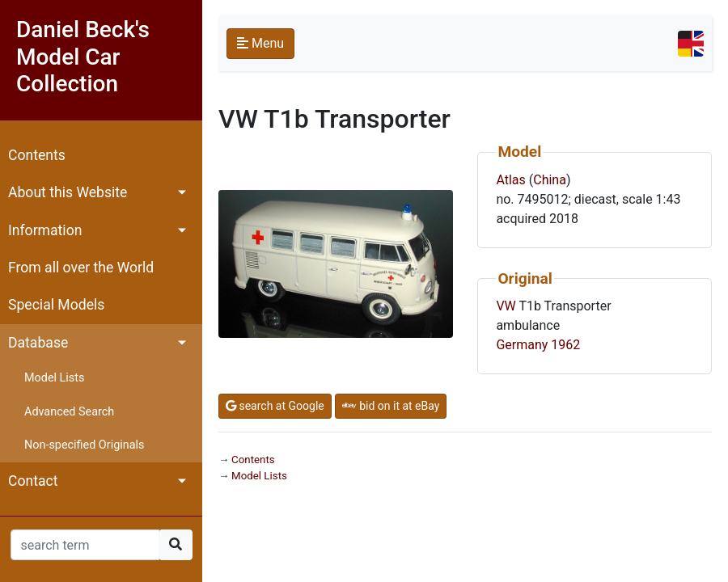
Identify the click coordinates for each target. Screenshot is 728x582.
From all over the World (81, 268)
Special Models (56, 305)
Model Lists (54, 378)
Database (38, 343)
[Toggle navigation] (691, 44)
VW (506, 306)
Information (45, 230)
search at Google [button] (275, 406)
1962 (565, 345)
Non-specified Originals (84, 445)
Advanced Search (69, 412)
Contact (33, 481)
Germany (522, 345)
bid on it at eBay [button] (391, 406)
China (550, 180)
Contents (37, 155)
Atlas (510, 180)
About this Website (68, 192)
